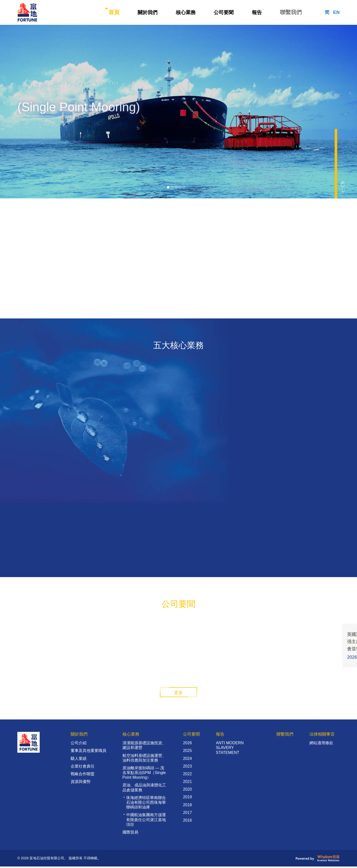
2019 (186, 799)
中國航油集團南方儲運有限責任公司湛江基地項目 (145, 821)
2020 (186, 791)
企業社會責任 (83, 768)
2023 (186, 768)
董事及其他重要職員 (89, 752)
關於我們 (147, 12)
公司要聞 (225, 12)
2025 (186, 752)
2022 (186, 775)
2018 (186, 806)
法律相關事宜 (321, 736)
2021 (186, 783)
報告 (258, 12)
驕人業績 (79, 760)
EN (336, 12)
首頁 (114, 12)
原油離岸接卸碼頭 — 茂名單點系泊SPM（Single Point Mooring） (143, 774)
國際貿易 (130, 834)
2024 (186, 760)
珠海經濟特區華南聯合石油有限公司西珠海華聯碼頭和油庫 (145, 804)
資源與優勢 (81, 783)
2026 (186, 745)
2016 (186, 822)
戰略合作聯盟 (83, 775)
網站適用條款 (320, 745)
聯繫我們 (292, 12)
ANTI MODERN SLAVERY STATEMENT (229, 749)
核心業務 (186, 12)
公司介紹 (79, 745)
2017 (186, 814)
